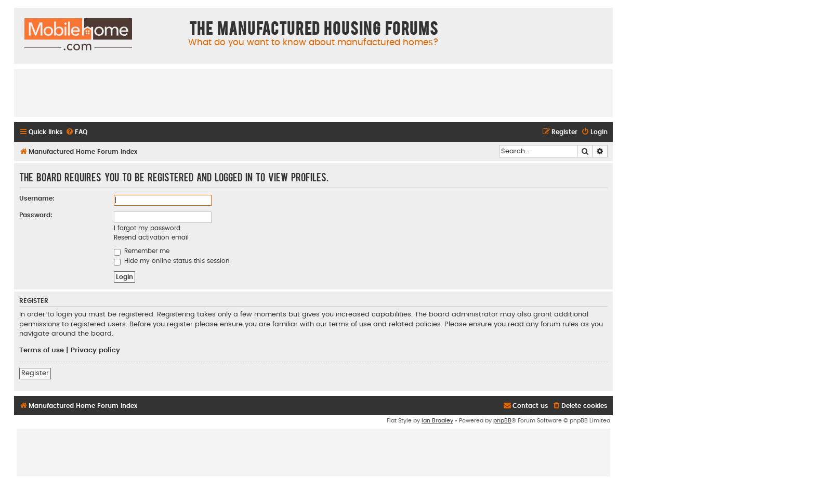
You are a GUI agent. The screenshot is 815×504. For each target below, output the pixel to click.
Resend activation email (151, 237)
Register (35, 373)
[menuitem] (76, 132)
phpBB (502, 421)
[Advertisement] (313, 92)
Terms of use (42, 350)
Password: (36, 215)
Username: (37, 198)
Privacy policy (95, 350)
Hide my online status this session (172, 261)
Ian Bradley (437, 421)
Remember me (142, 251)
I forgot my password (147, 228)
